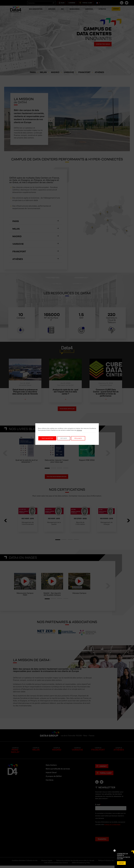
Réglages (78, 438)
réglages (79, 430)
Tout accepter (47, 438)
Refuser (64, 438)
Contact (121, 863)
